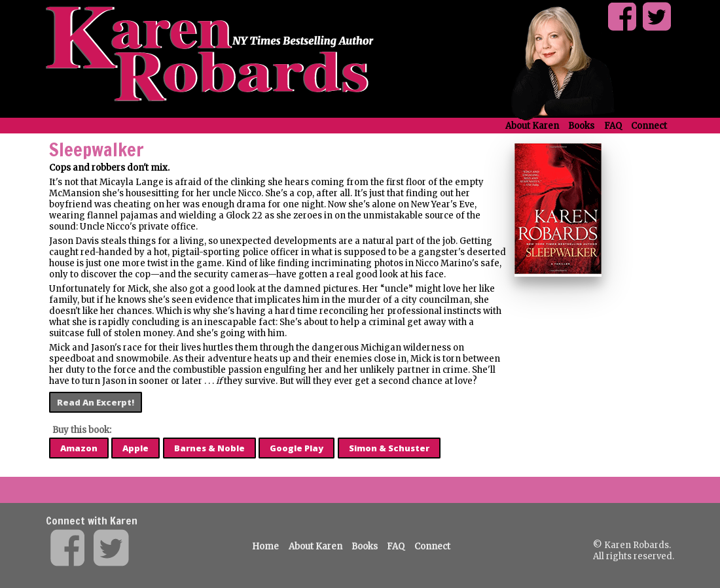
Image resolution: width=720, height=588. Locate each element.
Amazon (79, 448)
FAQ (613, 126)
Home (265, 546)
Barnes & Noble (209, 448)
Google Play (297, 448)
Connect (649, 126)
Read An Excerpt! (96, 402)
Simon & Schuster (389, 448)
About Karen (532, 126)
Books (581, 126)
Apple (135, 448)
